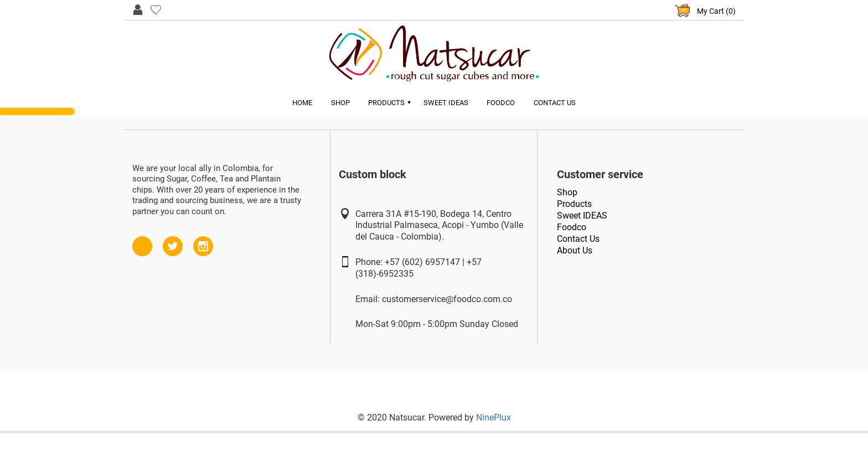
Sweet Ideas (446, 103)
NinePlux (494, 417)
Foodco (501, 103)
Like (156, 9)
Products (386, 103)
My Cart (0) (716, 11)
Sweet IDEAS (582, 215)
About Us (575, 250)
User (138, 9)
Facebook (142, 241)
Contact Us (555, 103)
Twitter (173, 241)
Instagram (203, 241)
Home (302, 103)
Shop (340, 103)
